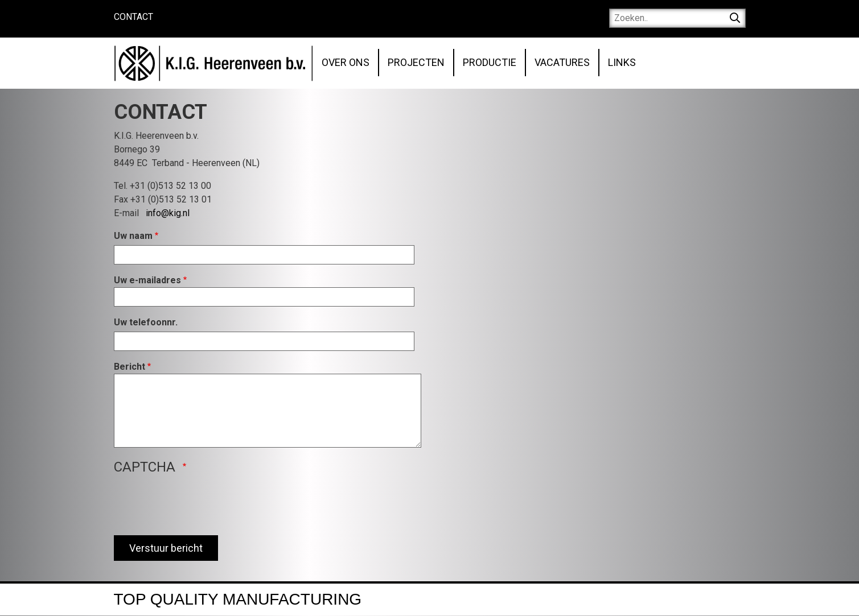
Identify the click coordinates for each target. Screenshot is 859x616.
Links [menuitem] (622, 62)
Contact (133, 17)
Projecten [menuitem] (416, 62)
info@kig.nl (168, 213)
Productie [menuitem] (490, 62)
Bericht (130, 367)
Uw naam (133, 236)
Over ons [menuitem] (346, 62)
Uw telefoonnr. (146, 322)
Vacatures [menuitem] (562, 62)
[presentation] (200, 504)
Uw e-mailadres (147, 280)
